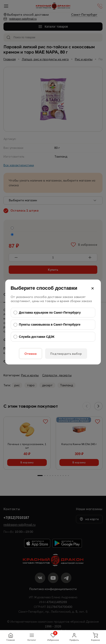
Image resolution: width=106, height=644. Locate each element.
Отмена (30, 354)
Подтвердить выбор (66, 354)
